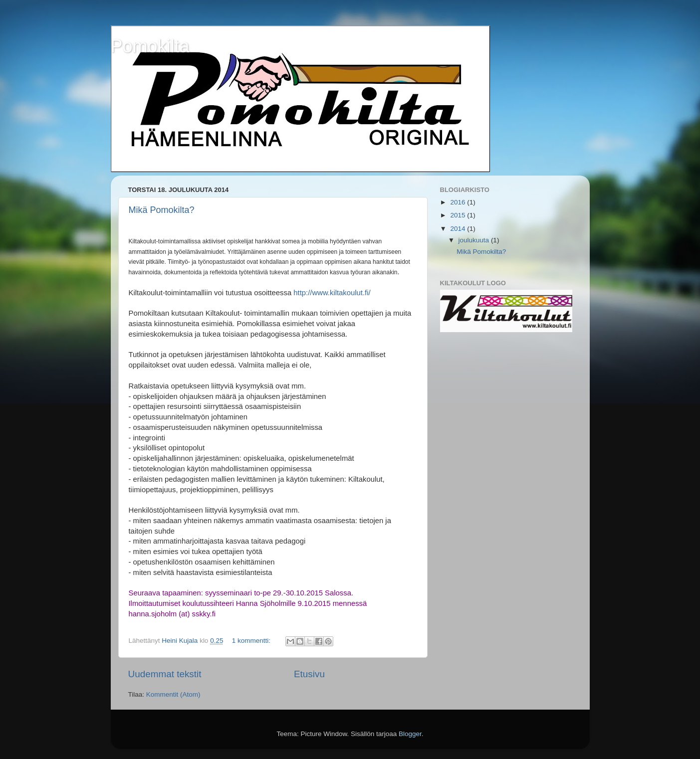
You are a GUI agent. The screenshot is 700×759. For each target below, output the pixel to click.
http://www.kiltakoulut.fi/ (332, 293)
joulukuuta (475, 240)
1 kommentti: (252, 641)
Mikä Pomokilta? (162, 210)
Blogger (410, 734)
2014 (459, 229)
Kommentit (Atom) (173, 694)
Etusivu (309, 674)
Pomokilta (150, 46)
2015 (459, 215)
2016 (459, 202)
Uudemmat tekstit (165, 674)
